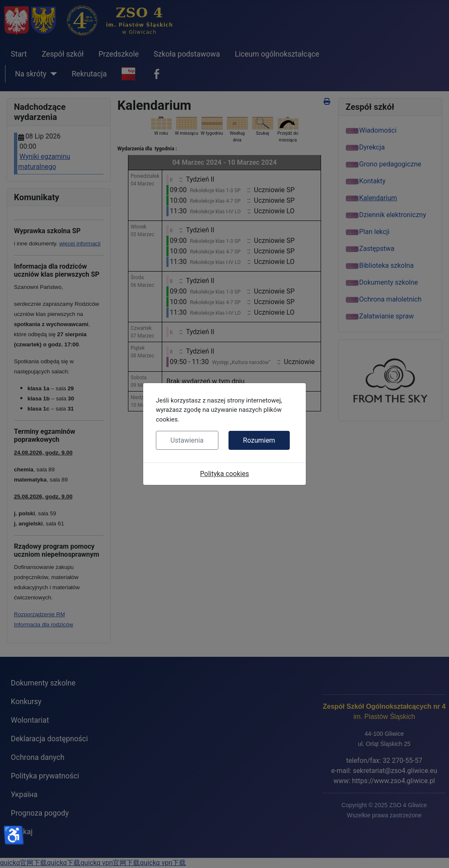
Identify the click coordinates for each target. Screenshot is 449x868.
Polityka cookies (225, 474)
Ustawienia (187, 440)
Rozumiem (259, 440)
